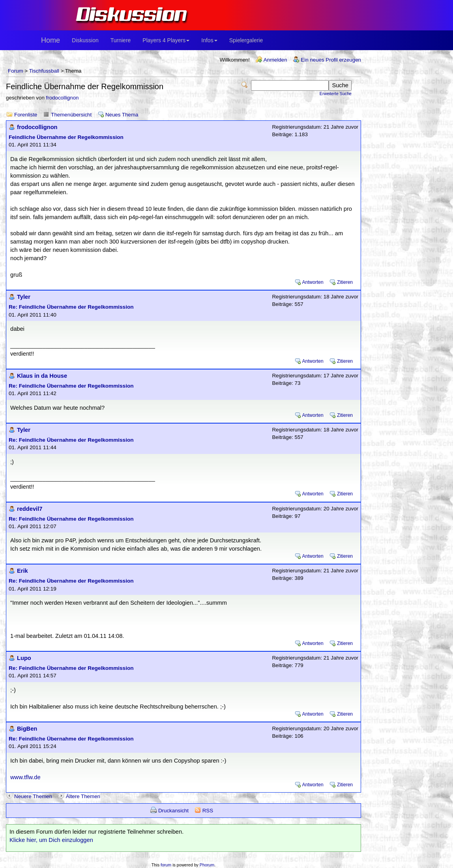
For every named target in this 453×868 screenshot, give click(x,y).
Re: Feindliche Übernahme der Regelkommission (71, 307)
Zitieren (345, 282)
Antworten (313, 282)
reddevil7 (30, 509)
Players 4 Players (166, 40)
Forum (16, 71)
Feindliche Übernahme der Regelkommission (66, 137)
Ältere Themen (83, 796)
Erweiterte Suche (336, 94)
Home (51, 40)
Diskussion (85, 40)
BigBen (27, 729)
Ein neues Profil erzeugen (331, 60)
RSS (208, 811)
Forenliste (26, 115)
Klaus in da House (42, 376)
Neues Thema (122, 115)
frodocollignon (63, 98)
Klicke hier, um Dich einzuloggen (51, 840)
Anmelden (275, 60)
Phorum (207, 865)
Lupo (24, 658)
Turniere (121, 40)
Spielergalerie (246, 40)
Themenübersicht (71, 115)
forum (166, 865)
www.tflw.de (25, 777)
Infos (209, 40)
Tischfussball (44, 71)
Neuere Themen (33, 796)
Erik (22, 571)
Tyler (24, 297)
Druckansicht (173, 811)
